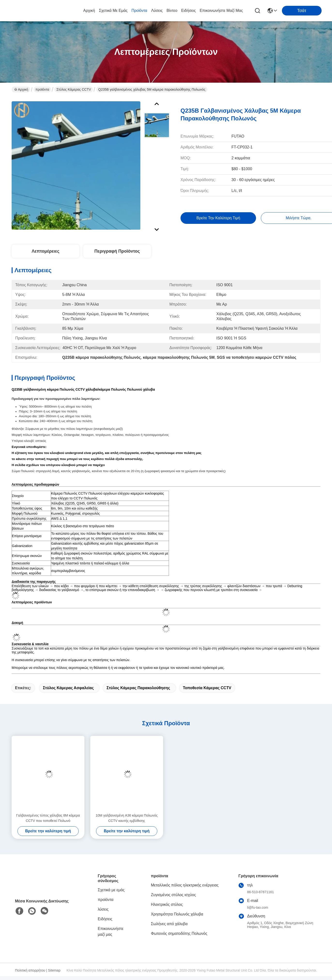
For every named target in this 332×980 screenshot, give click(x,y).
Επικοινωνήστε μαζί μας (221, 11)
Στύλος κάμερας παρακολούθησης (138, 688)
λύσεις (157, 11)
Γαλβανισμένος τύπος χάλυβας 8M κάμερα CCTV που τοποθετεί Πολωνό (48, 818)
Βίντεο (172, 11)
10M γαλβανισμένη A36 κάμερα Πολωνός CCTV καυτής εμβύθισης (127, 818)
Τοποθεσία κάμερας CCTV (207, 688)
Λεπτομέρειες (46, 251)
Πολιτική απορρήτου (30, 970)
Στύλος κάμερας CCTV (74, 89)
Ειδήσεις (189, 11)
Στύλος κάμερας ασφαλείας (68, 688)
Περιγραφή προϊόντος (117, 251)
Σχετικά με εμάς (113, 11)
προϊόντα (139, 11)
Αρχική (89, 11)
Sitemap (54, 970)
